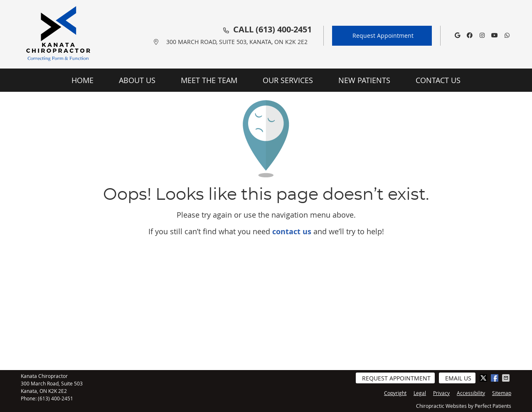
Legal (420, 393)
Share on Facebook (495, 378)
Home (83, 80)
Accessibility (471, 393)
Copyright (395, 393)
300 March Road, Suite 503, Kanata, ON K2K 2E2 (237, 42)
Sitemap (502, 393)
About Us (137, 80)
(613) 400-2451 (284, 29)
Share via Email (507, 378)
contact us (292, 232)
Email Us (458, 378)
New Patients (364, 80)
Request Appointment (383, 36)
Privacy (441, 393)
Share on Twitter (484, 378)
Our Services (288, 80)
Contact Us (438, 80)
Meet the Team (209, 80)
